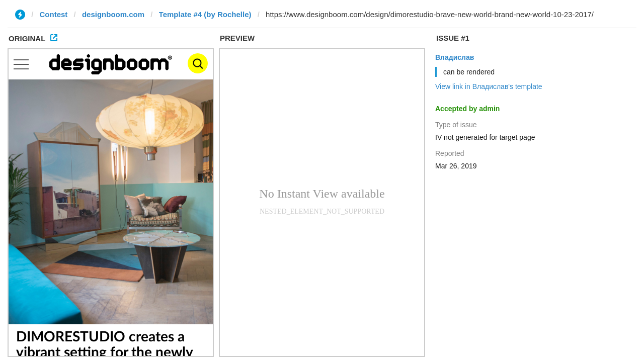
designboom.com (113, 14)
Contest (54, 14)
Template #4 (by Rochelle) (205, 14)
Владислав (455, 57)
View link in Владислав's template (489, 86)
